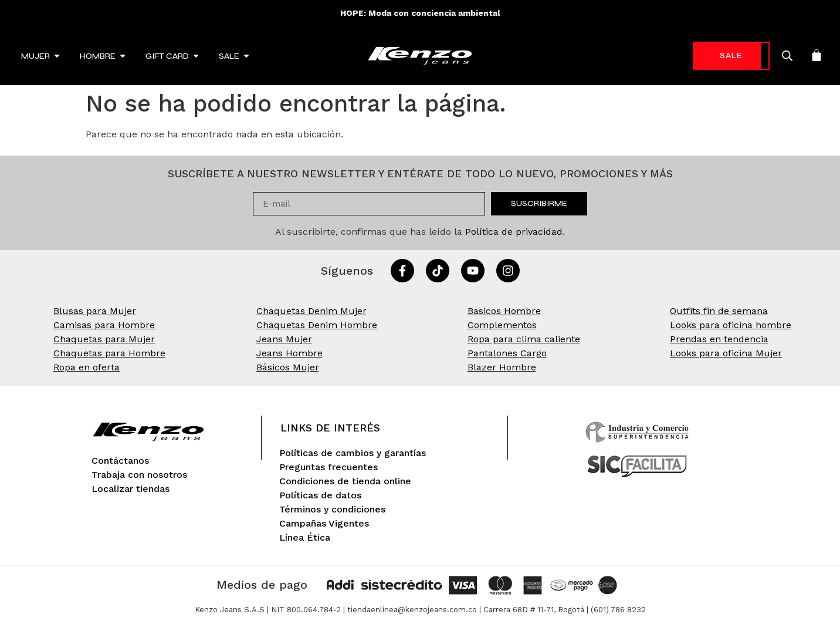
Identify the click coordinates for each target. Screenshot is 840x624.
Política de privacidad (514, 232)
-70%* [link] (714, 55)
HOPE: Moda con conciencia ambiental (420, 13)
